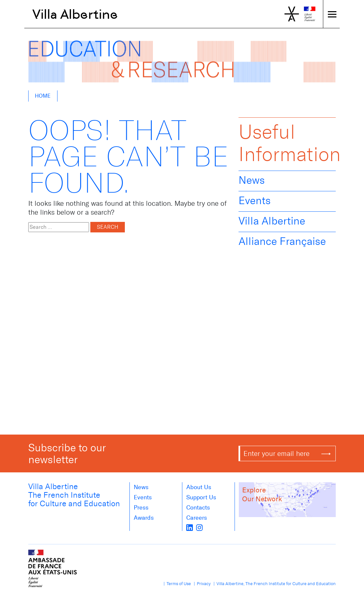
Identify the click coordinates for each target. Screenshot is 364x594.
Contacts (198, 508)
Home (43, 96)
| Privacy (201, 584)
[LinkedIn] (190, 527)
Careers (197, 518)
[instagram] (199, 527)
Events (255, 201)
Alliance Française (282, 241)
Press (141, 508)
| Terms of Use (176, 584)
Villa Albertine (75, 14)
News (252, 180)
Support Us (201, 497)
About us (199, 487)
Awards (144, 518)
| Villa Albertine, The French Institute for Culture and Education (274, 584)
